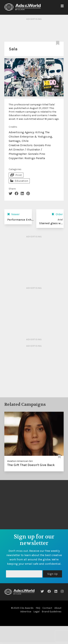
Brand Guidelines (52, 612)
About (58, 608)
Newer (13, 214)
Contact (47, 608)
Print (16, 175)
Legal (36, 612)
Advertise (26, 612)
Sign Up (52, 574)
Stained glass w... (51, 223)
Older (57, 214)
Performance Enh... (20, 220)
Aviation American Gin (20, 461)
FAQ (38, 608)
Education (19, 181)
